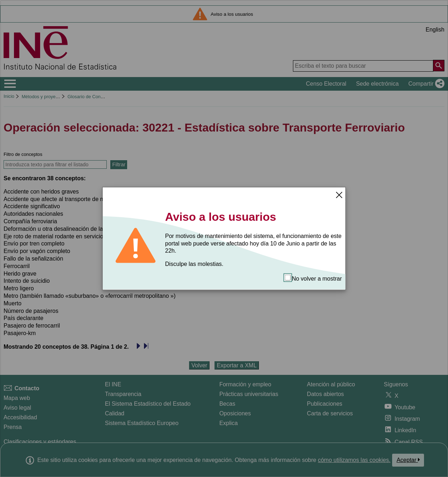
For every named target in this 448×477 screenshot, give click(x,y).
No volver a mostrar (314, 278)
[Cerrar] (339, 195)
